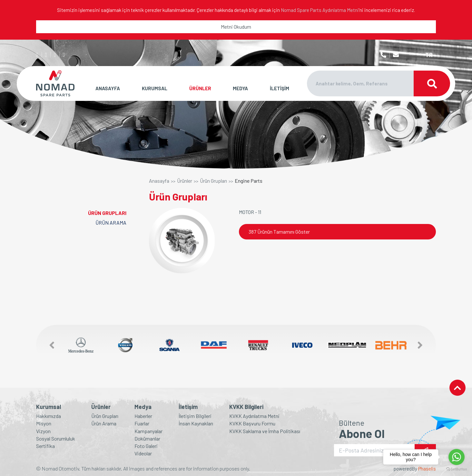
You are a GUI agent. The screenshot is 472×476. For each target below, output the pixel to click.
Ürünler (185, 181)
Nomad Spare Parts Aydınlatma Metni (320, 10)
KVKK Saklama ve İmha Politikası (265, 431)
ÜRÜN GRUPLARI (107, 213)
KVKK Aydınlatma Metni (254, 416)
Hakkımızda (49, 416)
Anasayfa (159, 181)
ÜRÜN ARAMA (111, 223)
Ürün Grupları (213, 181)
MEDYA (240, 88)
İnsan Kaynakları (196, 423)
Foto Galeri (146, 446)
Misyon (44, 423)
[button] (49, 345)
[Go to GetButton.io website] (457, 469)
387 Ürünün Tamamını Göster (279, 232)
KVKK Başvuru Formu (252, 423)
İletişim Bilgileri (195, 416)
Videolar (143, 453)
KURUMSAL (155, 88)
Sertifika (45, 446)
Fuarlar (142, 423)
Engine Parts (249, 181)
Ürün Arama (104, 423)
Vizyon (43, 431)
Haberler (143, 416)
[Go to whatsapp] (457, 457)
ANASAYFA (108, 88)
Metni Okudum (236, 27)
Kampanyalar (148, 431)
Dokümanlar (147, 438)
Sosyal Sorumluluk (56, 438)
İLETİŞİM (280, 88)
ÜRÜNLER (200, 88)
